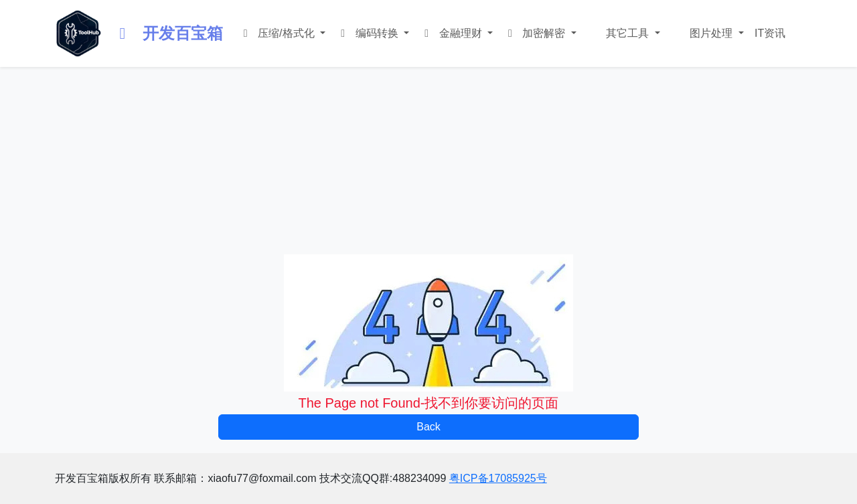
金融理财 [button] (452, 33)
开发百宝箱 (168, 33)
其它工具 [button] (628, 33)
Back (428, 427)
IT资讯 (770, 33)
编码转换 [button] (369, 33)
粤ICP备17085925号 (498, 478)
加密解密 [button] (536, 33)
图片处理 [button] (711, 33)
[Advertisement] (428, 161)
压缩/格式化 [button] (278, 33)
